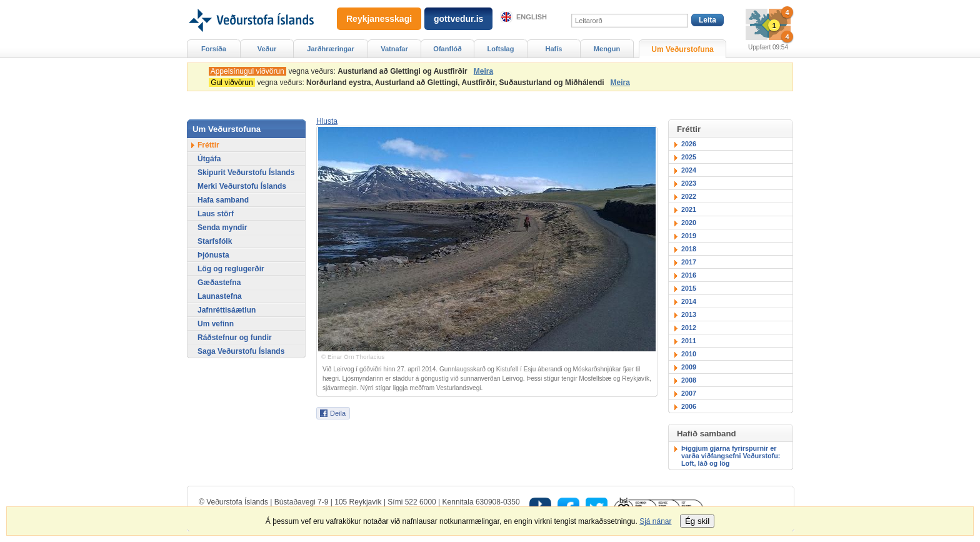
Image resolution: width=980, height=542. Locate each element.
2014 (689, 301)
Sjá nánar (655, 521)
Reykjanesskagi (379, 19)
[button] (327, 121)
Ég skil (697, 521)
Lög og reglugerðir (231, 269)
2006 (689, 406)
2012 (689, 328)
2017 (689, 262)
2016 (689, 275)
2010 (689, 354)
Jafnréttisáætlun (227, 310)
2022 (689, 196)
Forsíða (214, 49)
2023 (689, 183)
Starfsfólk (215, 241)
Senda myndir (222, 228)
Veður (267, 49)
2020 (689, 223)
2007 (689, 393)
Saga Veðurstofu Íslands (241, 351)
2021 (689, 209)
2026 (689, 144)
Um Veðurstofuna (682, 49)
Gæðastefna (219, 283)
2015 (689, 288)
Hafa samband (223, 200)
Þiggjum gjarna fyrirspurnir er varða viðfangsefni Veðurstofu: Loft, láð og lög (731, 456)
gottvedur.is (458, 19)
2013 (689, 314)
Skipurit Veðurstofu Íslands (246, 173)
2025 (689, 157)
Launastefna (220, 296)
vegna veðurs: (340, 71)
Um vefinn (216, 324)
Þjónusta (213, 255)
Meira (483, 71)
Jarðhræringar (330, 49)
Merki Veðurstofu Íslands (242, 186)
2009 (689, 367)
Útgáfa (209, 159)
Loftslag (501, 49)
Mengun (607, 49)
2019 (689, 236)
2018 (689, 249)
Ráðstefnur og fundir (235, 338)
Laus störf (216, 214)
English (532, 17)
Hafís (554, 49)
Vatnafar (394, 49)
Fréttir (208, 145)
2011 (689, 341)
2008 (689, 380)
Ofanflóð (447, 49)
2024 (689, 170)
